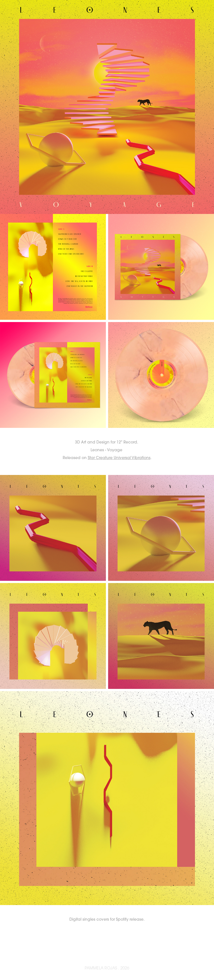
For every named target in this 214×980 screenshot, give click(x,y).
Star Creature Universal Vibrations (119, 458)
